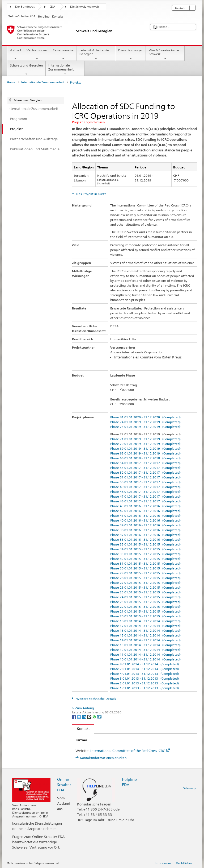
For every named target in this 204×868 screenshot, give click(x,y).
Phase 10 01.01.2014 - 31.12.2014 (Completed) (145, 659)
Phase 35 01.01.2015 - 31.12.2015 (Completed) (145, 544)
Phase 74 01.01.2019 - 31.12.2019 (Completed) (145, 422)
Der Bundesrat (25, 7)
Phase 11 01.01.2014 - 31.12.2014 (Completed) (145, 654)
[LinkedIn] (85, 716)
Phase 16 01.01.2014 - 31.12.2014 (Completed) (145, 631)
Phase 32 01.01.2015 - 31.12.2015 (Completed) (145, 559)
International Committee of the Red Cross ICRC (130, 751)
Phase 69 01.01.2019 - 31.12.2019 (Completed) (145, 449)
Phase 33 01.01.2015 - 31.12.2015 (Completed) (145, 554)
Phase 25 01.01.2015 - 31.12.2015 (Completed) (145, 592)
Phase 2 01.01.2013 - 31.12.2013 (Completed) (144, 683)
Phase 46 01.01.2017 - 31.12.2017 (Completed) (145, 501)
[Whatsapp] (95, 716)
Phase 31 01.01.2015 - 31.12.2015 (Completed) (145, 563)
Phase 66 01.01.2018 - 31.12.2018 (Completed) (145, 458)
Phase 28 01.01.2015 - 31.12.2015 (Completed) (145, 578)
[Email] (99, 716)
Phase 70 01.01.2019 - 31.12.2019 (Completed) (145, 444)
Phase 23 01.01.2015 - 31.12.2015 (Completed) (145, 602)
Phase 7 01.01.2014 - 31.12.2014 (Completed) (144, 669)
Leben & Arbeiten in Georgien (96, 55)
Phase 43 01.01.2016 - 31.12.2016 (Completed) (145, 506)
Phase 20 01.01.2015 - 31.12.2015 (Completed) (145, 616)
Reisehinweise (63, 55)
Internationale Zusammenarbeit (65, 70)
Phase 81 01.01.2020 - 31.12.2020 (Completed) (145, 417)
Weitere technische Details (96, 699)
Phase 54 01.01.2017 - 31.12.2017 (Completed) (145, 463)
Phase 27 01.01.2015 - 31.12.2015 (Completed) (145, 583)
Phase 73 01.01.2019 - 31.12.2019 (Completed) (145, 427)
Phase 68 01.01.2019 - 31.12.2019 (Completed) (145, 453)
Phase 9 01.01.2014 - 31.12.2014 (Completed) (144, 664)
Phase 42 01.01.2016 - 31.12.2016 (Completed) (145, 511)
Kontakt (81, 729)
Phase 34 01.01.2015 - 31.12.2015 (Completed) (145, 549)
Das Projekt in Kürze (91, 194)
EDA (52, 7)
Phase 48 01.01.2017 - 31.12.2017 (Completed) (145, 492)
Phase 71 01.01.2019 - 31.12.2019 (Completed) (145, 439)
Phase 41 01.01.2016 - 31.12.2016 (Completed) (145, 516)
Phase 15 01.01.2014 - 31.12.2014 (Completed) (145, 635)
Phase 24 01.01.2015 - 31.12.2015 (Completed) (145, 597)
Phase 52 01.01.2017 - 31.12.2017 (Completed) (145, 472)
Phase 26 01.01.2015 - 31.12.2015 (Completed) (145, 587)
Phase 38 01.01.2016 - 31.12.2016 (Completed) (145, 530)
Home (11, 82)
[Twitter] (80, 716)
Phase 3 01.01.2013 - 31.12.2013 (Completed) (144, 678)
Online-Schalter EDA (64, 785)
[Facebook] (75, 716)
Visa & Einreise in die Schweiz (165, 55)
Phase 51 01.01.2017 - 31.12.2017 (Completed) (145, 477)
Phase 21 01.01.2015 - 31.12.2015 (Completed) (145, 611)
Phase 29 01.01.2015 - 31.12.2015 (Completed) (145, 573)
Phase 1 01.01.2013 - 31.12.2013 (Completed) (144, 688)
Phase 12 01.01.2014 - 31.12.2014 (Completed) (145, 650)
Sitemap (189, 788)
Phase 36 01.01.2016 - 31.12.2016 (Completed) (145, 540)
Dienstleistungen (131, 55)
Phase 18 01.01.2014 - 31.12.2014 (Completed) (145, 621)
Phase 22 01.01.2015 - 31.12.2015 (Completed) (145, 607)
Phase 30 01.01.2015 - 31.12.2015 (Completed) (145, 568)
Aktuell (15, 55)
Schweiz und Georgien (26, 70)
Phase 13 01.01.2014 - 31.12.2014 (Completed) (145, 645)
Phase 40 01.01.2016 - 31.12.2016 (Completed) (145, 520)
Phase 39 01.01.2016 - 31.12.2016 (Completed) (145, 525)
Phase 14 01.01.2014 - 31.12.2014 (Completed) (145, 640)
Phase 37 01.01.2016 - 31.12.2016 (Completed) (145, 535)
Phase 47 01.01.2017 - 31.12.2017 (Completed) (145, 496)
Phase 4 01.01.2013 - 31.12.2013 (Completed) (144, 674)
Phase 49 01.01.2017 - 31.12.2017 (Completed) (145, 487)
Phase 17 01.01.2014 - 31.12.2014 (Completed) (145, 626)
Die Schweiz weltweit (85, 7)
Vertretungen (37, 55)
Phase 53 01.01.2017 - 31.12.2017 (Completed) (145, 468)
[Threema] (90, 716)
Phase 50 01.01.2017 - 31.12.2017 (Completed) (145, 482)
